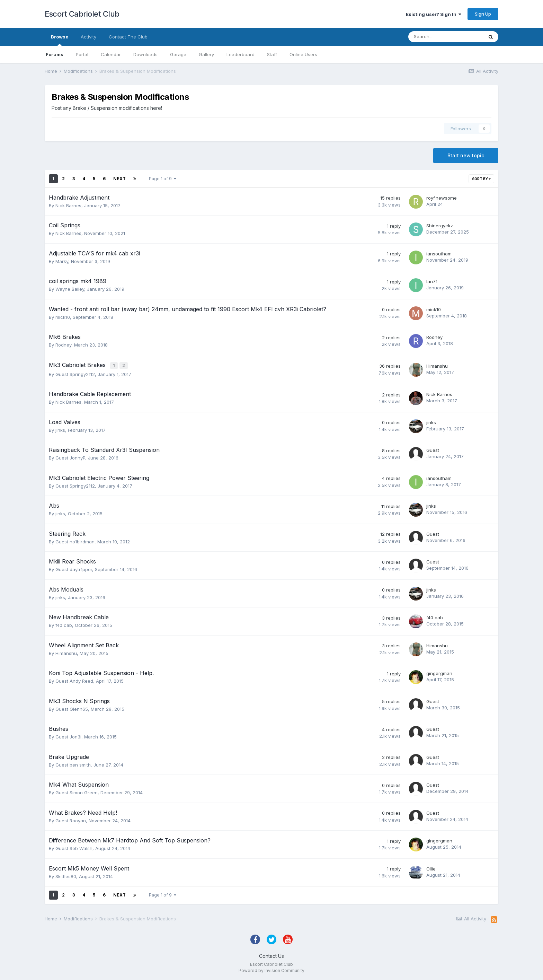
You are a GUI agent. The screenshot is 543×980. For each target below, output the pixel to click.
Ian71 (432, 281)
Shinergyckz (440, 226)
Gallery (206, 54)
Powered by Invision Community (271, 970)
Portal (82, 54)
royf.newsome (442, 198)
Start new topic (466, 155)
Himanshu (437, 366)
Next (119, 179)
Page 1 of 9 (163, 179)
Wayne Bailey (70, 289)
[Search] (446, 37)
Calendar (111, 54)
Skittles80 (66, 876)
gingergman (439, 673)
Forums (55, 54)
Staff (272, 54)
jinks (60, 429)
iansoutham (439, 254)
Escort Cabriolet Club (82, 14)
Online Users (303, 54)
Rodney (63, 345)
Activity (88, 37)
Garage (178, 54)
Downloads (145, 54)
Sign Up (483, 14)
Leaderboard (241, 54)
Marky (62, 261)
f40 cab (64, 624)
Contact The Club (128, 37)
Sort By (481, 179)
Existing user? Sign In (434, 14)
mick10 (63, 317)
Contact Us (271, 955)
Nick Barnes (68, 205)
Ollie (431, 868)
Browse (60, 40)
